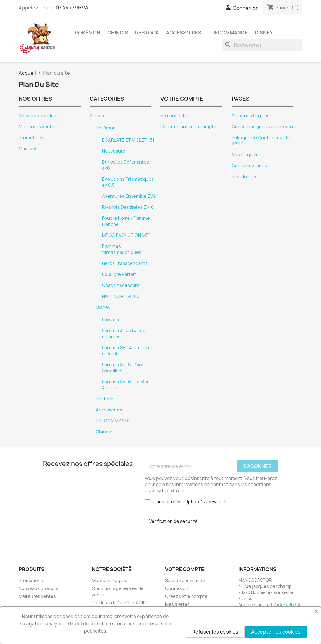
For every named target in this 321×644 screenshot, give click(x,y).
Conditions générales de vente (265, 127)
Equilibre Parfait (119, 274)
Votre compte (185, 569)
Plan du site (244, 177)
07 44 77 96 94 (72, 8)
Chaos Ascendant (121, 285)
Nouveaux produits (39, 116)
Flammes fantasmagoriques (122, 249)
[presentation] (190, 539)
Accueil (97, 116)
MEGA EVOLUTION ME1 (126, 235)
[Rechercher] (262, 45)
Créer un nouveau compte (188, 127)
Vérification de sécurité (173, 521)
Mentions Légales (251, 116)
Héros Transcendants (125, 263)
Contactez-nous (249, 166)
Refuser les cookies (215, 632)
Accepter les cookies (276, 632)
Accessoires (184, 33)
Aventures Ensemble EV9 (129, 196)
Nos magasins (246, 155)
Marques (28, 149)
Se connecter (175, 116)
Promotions (31, 138)
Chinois (118, 33)
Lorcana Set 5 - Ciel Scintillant (122, 368)
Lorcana (110, 320)
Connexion (177, 588)
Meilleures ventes (38, 127)
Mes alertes (177, 604)
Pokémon (88, 33)
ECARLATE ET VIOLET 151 (128, 140)
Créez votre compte (186, 596)
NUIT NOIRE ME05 (121, 296)
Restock (147, 33)
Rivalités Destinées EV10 (128, 207)
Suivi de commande (185, 580)
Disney (264, 33)
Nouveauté (114, 151)
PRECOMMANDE (228, 33)
